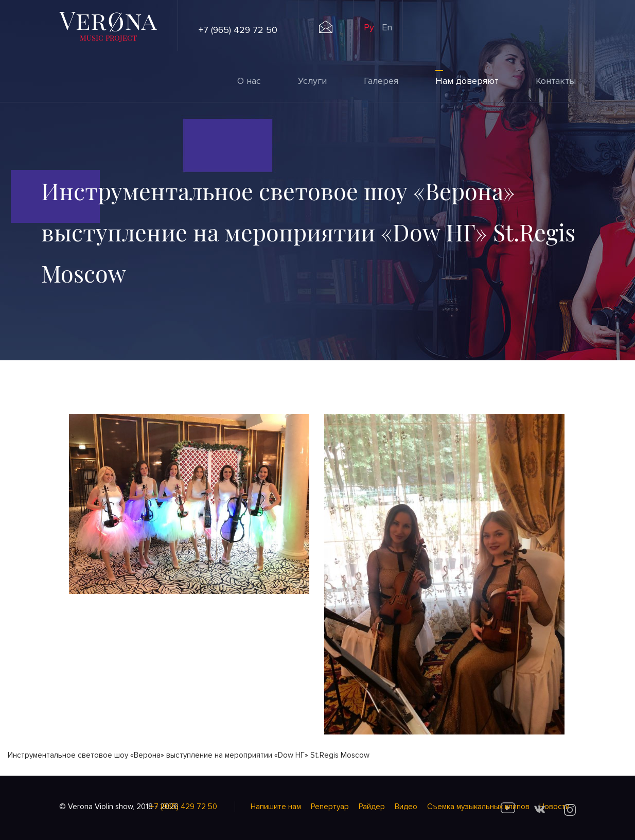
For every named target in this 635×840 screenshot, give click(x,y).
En (387, 27)
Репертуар (330, 807)
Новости (554, 807)
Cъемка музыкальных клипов (478, 807)
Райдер (372, 807)
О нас (249, 81)
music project (108, 38)
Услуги (312, 81)
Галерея (381, 81)
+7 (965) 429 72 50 (238, 30)
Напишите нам (276, 807)
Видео (406, 807)
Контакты (556, 81)
